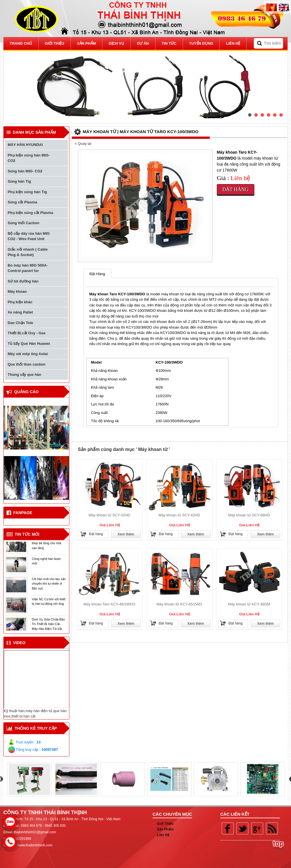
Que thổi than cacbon (27, 364)
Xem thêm (126, 534)
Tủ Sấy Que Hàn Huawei (29, 344)
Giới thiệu (55, 43)
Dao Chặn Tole (20, 323)
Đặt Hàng (97, 274)
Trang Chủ (21, 43)
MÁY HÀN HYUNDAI (25, 145)
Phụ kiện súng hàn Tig (27, 192)
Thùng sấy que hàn (24, 375)
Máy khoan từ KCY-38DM (249, 604)
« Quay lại (83, 144)
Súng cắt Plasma (22, 202)
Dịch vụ (116, 43)
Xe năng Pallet (20, 312)
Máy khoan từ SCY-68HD (249, 515)
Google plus (257, 828)
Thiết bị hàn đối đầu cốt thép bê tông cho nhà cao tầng (48, 545)
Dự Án (143, 43)
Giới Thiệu (165, 824)
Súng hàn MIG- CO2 (25, 171)
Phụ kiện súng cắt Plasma (30, 213)
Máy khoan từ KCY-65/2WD (179, 604)
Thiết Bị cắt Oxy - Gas (27, 333)
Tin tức (169, 43)
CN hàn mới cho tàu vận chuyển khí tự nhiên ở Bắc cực (49, 585)
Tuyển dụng (201, 43)
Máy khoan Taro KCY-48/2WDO (110, 604)
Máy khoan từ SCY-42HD (179, 515)
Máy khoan (17, 291)
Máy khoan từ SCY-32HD (110, 515)
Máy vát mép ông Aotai (28, 354)
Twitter (242, 828)
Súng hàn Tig (19, 181)
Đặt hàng (236, 189)
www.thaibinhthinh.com (35, 845)
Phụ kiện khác (20, 302)
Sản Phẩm (87, 43)
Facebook (228, 828)
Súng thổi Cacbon (23, 223)
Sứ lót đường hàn (23, 281)
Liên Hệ (233, 43)
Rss (272, 828)
